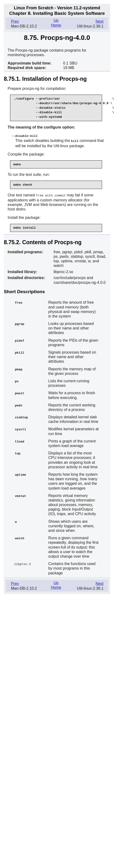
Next (100, 21)
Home (56, 25)
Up (56, 20)
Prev (15, 21)
